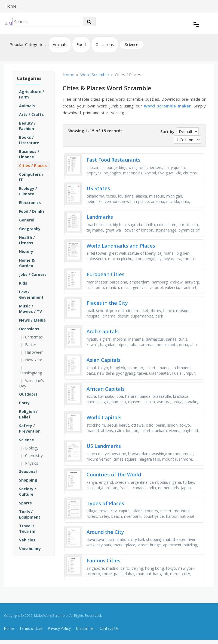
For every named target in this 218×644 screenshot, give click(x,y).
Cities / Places (33, 166)
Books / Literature (29, 140)
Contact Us (109, 628)
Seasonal (28, 471)
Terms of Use (31, 628)
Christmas (34, 337)
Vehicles (27, 540)
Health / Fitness (27, 240)
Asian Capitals (104, 360)
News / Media (32, 320)
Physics (32, 463)
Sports (25, 503)
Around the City (105, 532)
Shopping (28, 480)
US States (98, 188)
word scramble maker (167, 106)
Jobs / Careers (33, 274)
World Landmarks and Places (121, 246)
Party (24, 403)
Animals (60, 44)
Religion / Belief (28, 414)
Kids (23, 283)
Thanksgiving (30, 373)
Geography (30, 229)
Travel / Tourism (27, 529)
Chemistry (34, 456)
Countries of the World (114, 474)
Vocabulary (30, 549)
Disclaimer (85, 628)
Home (11, 6)
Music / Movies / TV (30, 309)
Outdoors (28, 394)
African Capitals (106, 389)
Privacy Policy (59, 628)
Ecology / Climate (28, 191)
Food (81, 44)
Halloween (34, 352)
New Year (34, 360)
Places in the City (107, 303)
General (27, 220)
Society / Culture (28, 492)
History (26, 252)
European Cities (105, 274)
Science (132, 44)
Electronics (30, 203)
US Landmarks (104, 446)
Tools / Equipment (30, 514)
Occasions (105, 44)
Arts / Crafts (31, 114)
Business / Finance (29, 154)
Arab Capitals (103, 331)
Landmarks (100, 217)
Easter (31, 345)
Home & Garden (27, 263)
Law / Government (31, 295)
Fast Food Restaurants (113, 160)
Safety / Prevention (30, 428)
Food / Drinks (32, 211)
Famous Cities (103, 560)
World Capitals (104, 417)
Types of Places (105, 503)
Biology (32, 448)
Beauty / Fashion (27, 126)
